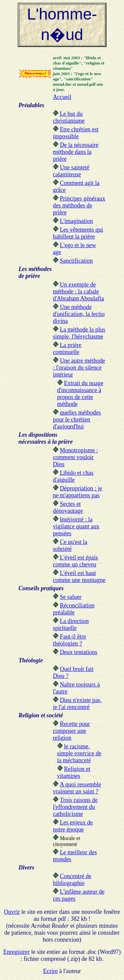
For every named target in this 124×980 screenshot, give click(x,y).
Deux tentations (79, 652)
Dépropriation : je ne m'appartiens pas (78, 492)
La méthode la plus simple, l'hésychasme (79, 333)
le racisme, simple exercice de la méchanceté (79, 753)
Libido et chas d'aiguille (73, 476)
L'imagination (76, 221)
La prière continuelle (67, 349)
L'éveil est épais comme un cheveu (75, 561)
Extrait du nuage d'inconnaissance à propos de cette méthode (80, 394)
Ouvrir (12, 912)
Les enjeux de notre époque (73, 826)
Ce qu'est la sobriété (70, 545)
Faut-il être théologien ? (69, 640)
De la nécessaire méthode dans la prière (76, 152)
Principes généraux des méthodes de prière (79, 205)
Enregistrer (17, 952)
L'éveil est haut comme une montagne (79, 577)
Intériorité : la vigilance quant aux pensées (76, 526)
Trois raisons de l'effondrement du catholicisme (75, 807)
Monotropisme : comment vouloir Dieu (76, 457)
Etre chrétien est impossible (76, 133)
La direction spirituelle (71, 624)
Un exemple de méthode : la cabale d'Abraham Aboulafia (79, 291)
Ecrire (50, 971)
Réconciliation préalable (74, 609)
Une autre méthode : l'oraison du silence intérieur (79, 368)
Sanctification (76, 261)
